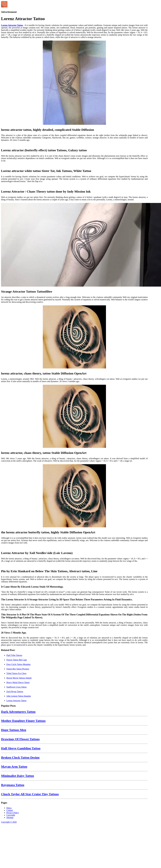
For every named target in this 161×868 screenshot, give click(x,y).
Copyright (11, 815)
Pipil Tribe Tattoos (14, 655)
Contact (10, 810)
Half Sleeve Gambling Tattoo (21, 748)
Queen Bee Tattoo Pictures (18, 669)
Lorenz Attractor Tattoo (12, 25)
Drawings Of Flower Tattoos (20, 739)
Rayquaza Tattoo (13, 785)
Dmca (9, 808)
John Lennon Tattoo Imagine (19, 696)
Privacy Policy (13, 813)
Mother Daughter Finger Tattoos (23, 721)
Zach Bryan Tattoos (15, 691)
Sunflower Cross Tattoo (16, 687)
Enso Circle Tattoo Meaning (18, 664)
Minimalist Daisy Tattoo (18, 776)
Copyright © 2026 (9, 822)
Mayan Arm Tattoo (14, 767)
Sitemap (10, 817)
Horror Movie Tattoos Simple (19, 678)
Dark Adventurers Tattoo (18, 712)
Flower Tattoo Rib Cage (17, 660)
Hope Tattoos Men (14, 730)
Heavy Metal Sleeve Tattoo (18, 682)
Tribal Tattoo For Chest (16, 673)
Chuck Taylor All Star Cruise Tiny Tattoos (30, 794)
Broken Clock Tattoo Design (20, 757)
